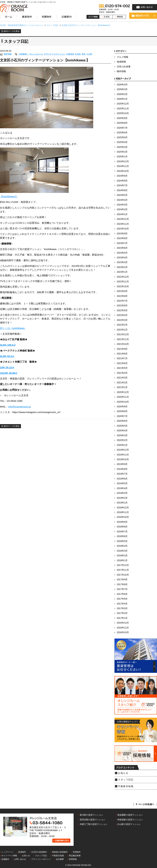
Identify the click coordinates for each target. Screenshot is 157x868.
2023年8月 (122, 238)
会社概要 (60, 859)
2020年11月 (123, 397)
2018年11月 (123, 512)
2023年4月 (122, 258)
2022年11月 (123, 282)
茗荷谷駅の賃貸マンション (93, 820)
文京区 (78, 54)
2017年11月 (123, 570)
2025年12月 (123, 104)
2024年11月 (123, 166)
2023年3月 (122, 262)
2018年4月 (122, 546)
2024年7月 (122, 185)
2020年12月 (123, 392)
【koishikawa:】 (9, 196)
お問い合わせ (20, 859)
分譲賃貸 (70, 54)
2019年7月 (122, 474)
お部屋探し (24, 54)
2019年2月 (122, 498)
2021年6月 (122, 363)
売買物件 (77, 852)
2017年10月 (123, 575)
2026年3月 (122, 89)
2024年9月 (122, 176)
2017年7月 (122, 589)
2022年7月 (122, 301)
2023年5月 (122, 253)
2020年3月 (122, 435)
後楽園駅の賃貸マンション (130, 815)
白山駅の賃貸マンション (129, 824)
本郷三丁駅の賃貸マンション (94, 824)
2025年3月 (122, 147)
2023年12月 (123, 219)
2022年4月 (122, 315)
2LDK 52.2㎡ (7, 356)
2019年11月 (123, 455)
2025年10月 (123, 113)
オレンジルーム (36, 54)
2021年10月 (123, 344)
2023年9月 (122, 234)
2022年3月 (122, 320)
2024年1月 (122, 214)
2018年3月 (122, 551)
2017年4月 (122, 604)
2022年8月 (122, 296)
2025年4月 (122, 142)
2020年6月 (122, 421)
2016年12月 (123, 623)
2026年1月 (122, 99)
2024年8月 (122, 181)
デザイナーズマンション (55, 54)
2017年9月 (122, 580)
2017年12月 (123, 565)
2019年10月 (123, 459)
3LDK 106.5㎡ (8, 345)
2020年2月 (122, 440)
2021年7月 (122, 358)
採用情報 (73, 859)
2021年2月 (122, 383)
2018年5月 (122, 541)
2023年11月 (123, 224)
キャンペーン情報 (9, 856)
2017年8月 (122, 584)
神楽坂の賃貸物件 (60, 852)
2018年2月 (122, 556)
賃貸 (84, 54)
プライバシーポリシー (41, 859)
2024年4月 (122, 200)
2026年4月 (122, 85)
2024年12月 (123, 161)
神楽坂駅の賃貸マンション (130, 820)
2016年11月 (123, 628)
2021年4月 (122, 373)
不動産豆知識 (126, 786)
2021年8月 (122, 354)
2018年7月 (122, 532)
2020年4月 (122, 431)
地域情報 (121, 62)
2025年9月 (122, 118)
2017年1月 (122, 618)
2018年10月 (123, 517)
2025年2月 (122, 152)
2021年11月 (123, 339)
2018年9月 (122, 522)
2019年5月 (122, 483)
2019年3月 (122, 493)
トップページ (7, 852)
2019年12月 (123, 450)
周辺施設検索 (75, 856)
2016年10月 (123, 632)
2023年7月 (122, 243)
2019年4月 (122, 488)
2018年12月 (123, 508)
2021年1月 (122, 387)
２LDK (89, 54)
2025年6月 (122, 133)
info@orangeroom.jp (19, 407)
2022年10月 (123, 286)
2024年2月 (122, 209)
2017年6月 (122, 594)
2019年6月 (122, 479)
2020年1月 (122, 445)
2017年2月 (122, 613)
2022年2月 (122, 325)
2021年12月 (123, 334)
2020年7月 (122, 416)
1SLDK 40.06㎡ (9, 373)
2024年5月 (122, 195)
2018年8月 (122, 527)
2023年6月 (122, 248)
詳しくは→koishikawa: (13, 328)
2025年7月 (122, 128)
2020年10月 (123, 402)
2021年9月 (122, 349)
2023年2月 (122, 267)
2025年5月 (122, 137)
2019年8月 (122, 469)
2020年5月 (122, 426)
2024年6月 (122, 190)
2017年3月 (122, 608)
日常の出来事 (124, 67)
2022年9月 (122, 291)
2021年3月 (122, 378)
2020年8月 (122, 411)
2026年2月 (122, 94)
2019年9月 (122, 464)
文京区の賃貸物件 (39, 852)
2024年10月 (123, 171)
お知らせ (123, 773)
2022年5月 (122, 310)
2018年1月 (122, 560)
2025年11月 (123, 109)
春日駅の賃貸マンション (92, 815)
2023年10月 (123, 229)
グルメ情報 (122, 57)
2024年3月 (122, 205)
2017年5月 (122, 599)
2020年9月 (122, 407)
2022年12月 (123, 277)
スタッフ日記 (126, 780)
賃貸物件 (22, 852)
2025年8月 (122, 123)
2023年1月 (122, 272)
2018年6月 (122, 536)
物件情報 (8, 54)
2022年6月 (122, 306)
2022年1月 (122, 330)
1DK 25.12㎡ (7, 367)
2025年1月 (122, 157)
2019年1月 (122, 503)
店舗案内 (5, 859)
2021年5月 (122, 368)
